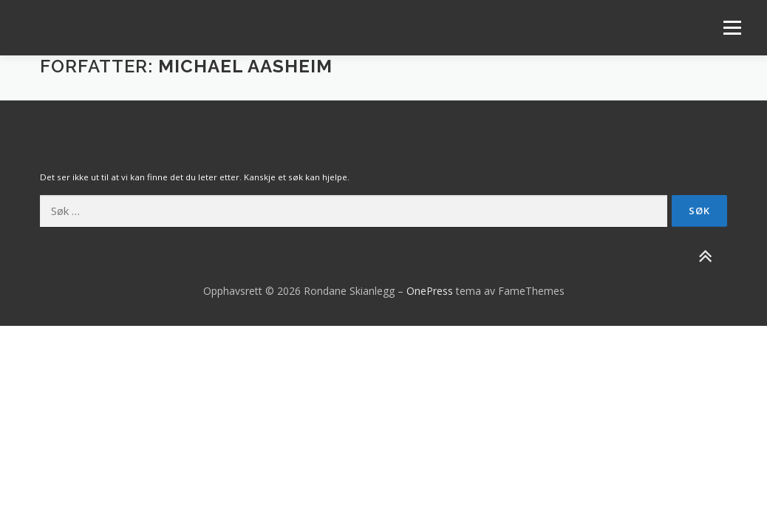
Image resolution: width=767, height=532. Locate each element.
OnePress (430, 291)
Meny (732, 28)
